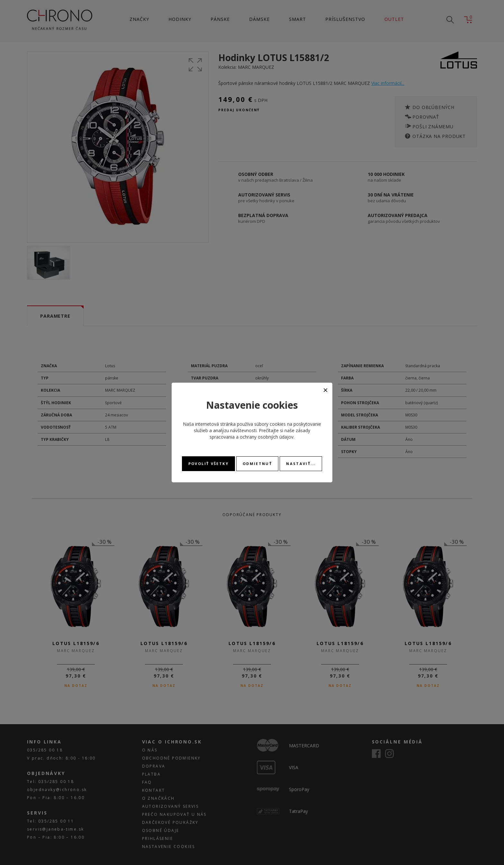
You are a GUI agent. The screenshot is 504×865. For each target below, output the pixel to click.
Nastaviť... (301, 464)
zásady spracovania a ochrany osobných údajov (260, 434)
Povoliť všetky (208, 464)
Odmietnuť (257, 464)
